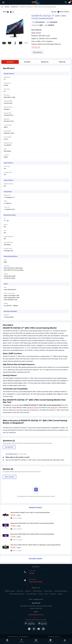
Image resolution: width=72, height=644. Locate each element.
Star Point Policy (31, 594)
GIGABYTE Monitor (33, 408)
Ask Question (9, 447)
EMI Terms (20, 591)
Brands (60, 594)
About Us (28, 591)
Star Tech (16, 410)
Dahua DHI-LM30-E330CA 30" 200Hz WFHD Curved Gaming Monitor (32, 523)
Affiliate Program (10, 591)
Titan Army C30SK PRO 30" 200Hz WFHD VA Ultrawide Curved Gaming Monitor (35, 545)
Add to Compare (63, 12)
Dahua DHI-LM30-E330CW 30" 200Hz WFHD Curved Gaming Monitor (32, 534)
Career (41, 594)
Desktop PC (54, 408)
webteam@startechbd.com (36, 615)
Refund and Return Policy (17, 594)
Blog (46, 594)
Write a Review (10, 477)
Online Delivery (37, 591)
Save (54, 12)
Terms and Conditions (61, 591)
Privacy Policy (48, 591)
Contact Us (53, 594)
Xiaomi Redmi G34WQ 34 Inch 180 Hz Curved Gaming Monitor (30, 512)
